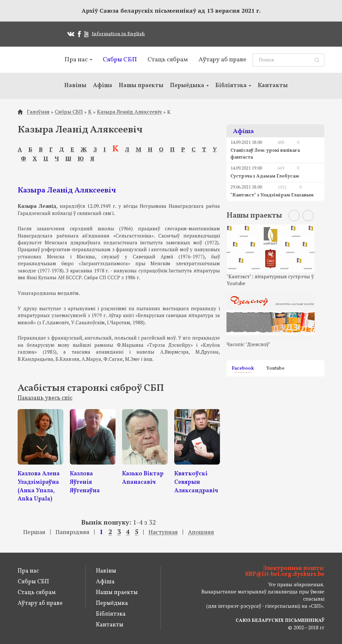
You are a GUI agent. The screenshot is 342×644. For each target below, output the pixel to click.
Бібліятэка (111, 614)
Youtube (275, 369)
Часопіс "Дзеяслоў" (249, 344)
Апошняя (201, 532)
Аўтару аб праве (222, 60)
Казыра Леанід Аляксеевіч (129, 112)
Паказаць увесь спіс (45, 398)
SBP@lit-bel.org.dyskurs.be (285, 575)
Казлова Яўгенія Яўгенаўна (85, 482)
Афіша (103, 86)
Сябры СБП (120, 60)
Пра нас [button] (78, 60)
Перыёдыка (112, 603)
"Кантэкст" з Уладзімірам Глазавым (272, 195)
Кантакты (273, 86)
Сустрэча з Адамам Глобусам (265, 176)
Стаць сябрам (168, 60)
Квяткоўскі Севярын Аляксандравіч (196, 482)
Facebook (243, 369)
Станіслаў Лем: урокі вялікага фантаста (265, 154)
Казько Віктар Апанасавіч (143, 478)
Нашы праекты (141, 86)
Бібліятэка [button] (233, 86)
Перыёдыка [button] (189, 86)
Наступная (163, 532)
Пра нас (28, 571)
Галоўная (38, 112)
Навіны (75, 86)
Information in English (118, 34)
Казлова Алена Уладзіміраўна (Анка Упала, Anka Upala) (39, 486)
